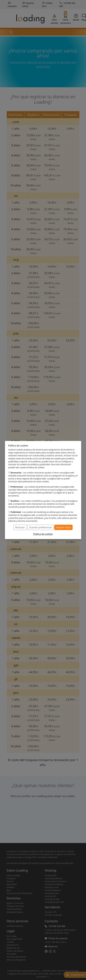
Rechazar (20, 527)
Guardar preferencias (41, 527)
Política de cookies (43, 534)
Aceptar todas (63, 527)
